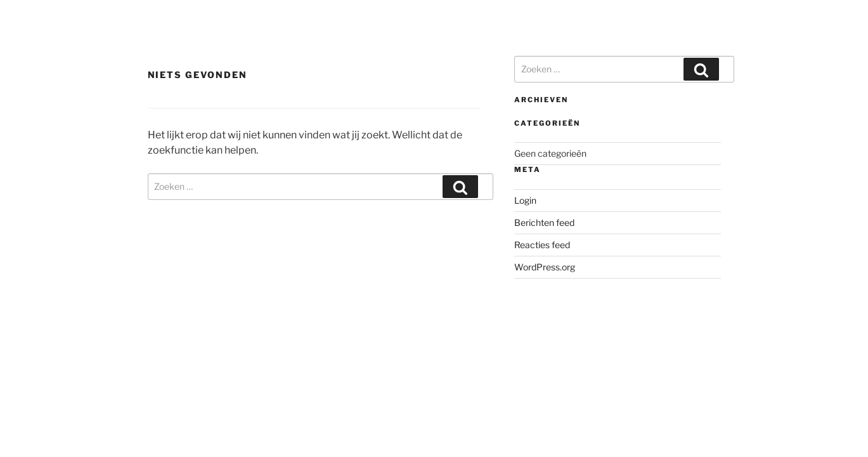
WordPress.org (545, 267)
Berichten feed (544, 222)
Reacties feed (542, 245)
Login (525, 200)
